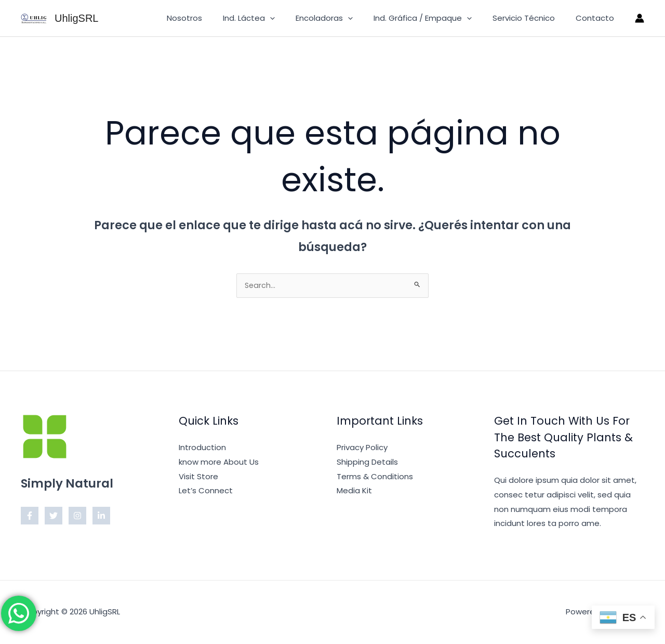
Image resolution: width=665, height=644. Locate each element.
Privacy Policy (362, 448)
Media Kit (354, 491)
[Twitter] (54, 517)
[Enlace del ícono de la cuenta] (640, 18)
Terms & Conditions (375, 477)
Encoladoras (342, 18)
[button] (293, 18)
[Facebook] (30, 517)
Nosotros (213, 18)
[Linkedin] (101, 517)
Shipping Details (367, 463)
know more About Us (219, 463)
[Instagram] (77, 517)
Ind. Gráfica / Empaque (436, 18)
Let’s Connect (206, 491)
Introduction (202, 448)
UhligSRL (76, 18)
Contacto (597, 18)
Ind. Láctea (272, 18)
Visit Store (198, 477)
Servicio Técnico (531, 18)
